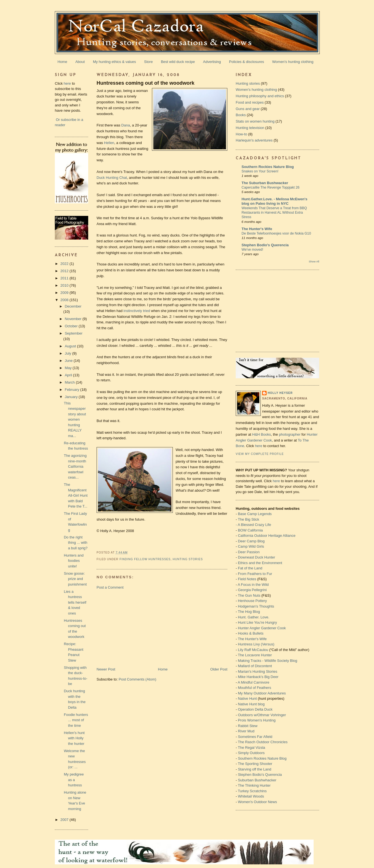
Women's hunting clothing (293, 62)
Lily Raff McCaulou (253, 650)
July (69, 353)
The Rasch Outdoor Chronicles (263, 742)
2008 (65, 300)
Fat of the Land (250, 568)
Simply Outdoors (251, 753)
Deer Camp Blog (251, 541)
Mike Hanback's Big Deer (258, 677)
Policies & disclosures (247, 62)
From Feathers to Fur (255, 574)
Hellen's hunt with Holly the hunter (74, 738)
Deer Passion (249, 552)
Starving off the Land (255, 769)
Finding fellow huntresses (145, 559)
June (69, 361)
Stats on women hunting (255, 121)
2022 (65, 264)
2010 (65, 285)
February (73, 390)
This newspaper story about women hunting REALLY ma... (75, 420)
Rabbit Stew (248, 726)
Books (241, 115)
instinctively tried (137, 311)
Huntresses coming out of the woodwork (146, 83)
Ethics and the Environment (260, 563)
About (80, 62)
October (72, 326)
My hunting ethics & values (115, 62)
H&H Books (261, 434)
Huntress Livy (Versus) (256, 644)
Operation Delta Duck (255, 709)
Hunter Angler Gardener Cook (262, 628)
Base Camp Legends (255, 514)
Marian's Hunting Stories (258, 671)
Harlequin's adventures (254, 140)
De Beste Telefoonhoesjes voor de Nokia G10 (276, 233)
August (71, 346)
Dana (126, 125)
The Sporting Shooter (255, 764)
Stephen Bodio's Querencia (265, 245)
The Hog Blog (249, 612)
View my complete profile (260, 454)
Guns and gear (248, 109)
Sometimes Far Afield (255, 737)
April (69, 375)
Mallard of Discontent (255, 666)
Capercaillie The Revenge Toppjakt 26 (270, 187)
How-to (241, 134)
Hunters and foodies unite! (74, 561)
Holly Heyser (280, 393)
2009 (65, 293)
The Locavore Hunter (255, 655)
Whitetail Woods (251, 796)
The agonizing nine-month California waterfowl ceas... (75, 466)
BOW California (250, 530)
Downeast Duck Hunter (257, 557)
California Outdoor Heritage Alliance (267, 536)
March (70, 382)
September (74, 333)
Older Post (219, 669)
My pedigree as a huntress (74, 780)
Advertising (212, 62)
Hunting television (250, 128)
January (72, 397)
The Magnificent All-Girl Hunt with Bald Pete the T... (76, 495)
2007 (65, 820)
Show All (314, 261)
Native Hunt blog (251, 704)
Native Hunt (247, 698)
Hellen (109, 143)
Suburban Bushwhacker (257, 780)
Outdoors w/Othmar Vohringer (262, 715)
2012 (65, 271)
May (69, 368)
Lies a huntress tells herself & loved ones (75, 602)
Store (148, 62)
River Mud (246, 731)
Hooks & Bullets (251, 633)
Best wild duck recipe (178, 62)
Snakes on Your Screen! (260, 171)
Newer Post (106, 669)
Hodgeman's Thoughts (256, 606)
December (73, 306)
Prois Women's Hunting (257, 720)
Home (62, 62)
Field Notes (247, 579)
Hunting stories (188, 559)
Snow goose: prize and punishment (75, 579)
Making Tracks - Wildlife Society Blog (268, 661)
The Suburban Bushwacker (265, 183)
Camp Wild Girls (251, 546)
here (67, 83)
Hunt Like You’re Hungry (257, 622)
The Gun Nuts (249, 595)
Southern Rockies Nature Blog (268, 167)
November (74, 319)
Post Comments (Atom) (138, 679)
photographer (290, 434)
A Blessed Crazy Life (254, 525)
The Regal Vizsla (252, 748)
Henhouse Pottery (252, 601)
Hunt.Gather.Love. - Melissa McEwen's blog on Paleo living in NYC (274, 201)
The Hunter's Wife (257, 229)
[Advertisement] (138, 628)
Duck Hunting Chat (112, 178)
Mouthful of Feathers (254, 688)
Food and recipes (250, 102)
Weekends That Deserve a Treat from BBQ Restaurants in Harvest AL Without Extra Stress (274, 213)
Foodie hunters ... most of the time (76, 720)
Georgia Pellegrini (252, 590)
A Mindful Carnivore (253, 682)
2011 (65, 278)
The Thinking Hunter (254, 785)
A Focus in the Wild (253, 585)
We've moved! (252, 250)
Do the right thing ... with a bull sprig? (76, 543)
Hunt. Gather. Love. (254, 617)
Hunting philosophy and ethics (260, 96)
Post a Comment (110, 587)
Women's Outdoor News (257, 802)
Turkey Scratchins (252, 791)
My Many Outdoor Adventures (262, 693)
